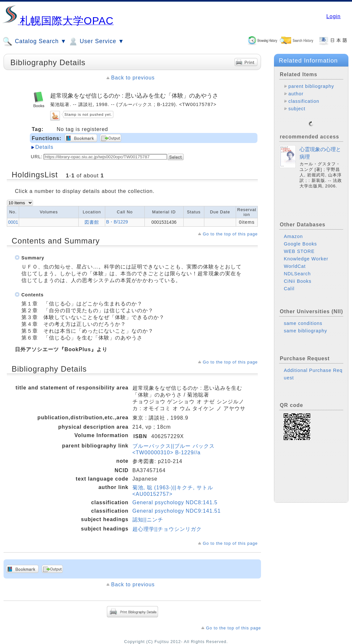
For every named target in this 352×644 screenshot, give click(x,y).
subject (297, 109)
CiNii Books (297, 276)
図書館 (92, 222)
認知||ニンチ (148, 520)
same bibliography (305, 326)
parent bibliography (311, 86)
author (296, 94)
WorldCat (295, 261)
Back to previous (133, 78)
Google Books (300, 239)
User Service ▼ (96, 42)
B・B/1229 (117, 222)
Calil (289, 283)
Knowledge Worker (306, 254)
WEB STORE (299, 246)
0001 (13, 222)
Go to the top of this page (230, 234)
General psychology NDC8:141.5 (175, 502)
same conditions (303, 318)
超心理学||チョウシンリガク (167, 529)
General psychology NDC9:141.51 (177, 511)
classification (304, 101)
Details (44, 147)
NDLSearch (297, 268)
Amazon (293, 231)
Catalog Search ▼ (34, 42)
